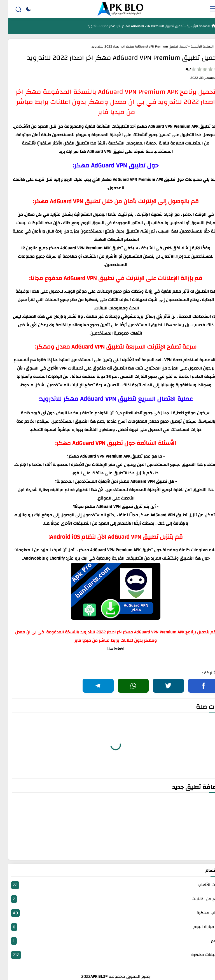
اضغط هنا (108, 649)
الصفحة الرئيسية (190, 26)
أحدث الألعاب (107, 885)
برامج (107, 941)
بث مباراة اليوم (107, 927)
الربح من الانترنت (107, 899)
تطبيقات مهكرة (107, 955)
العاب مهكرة (107, 913)
